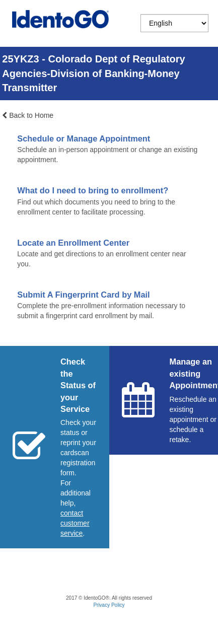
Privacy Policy (109, 605)
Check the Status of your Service (78, 385)
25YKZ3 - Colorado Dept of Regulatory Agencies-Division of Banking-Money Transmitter (93, 73)
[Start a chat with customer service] (75, 523)
